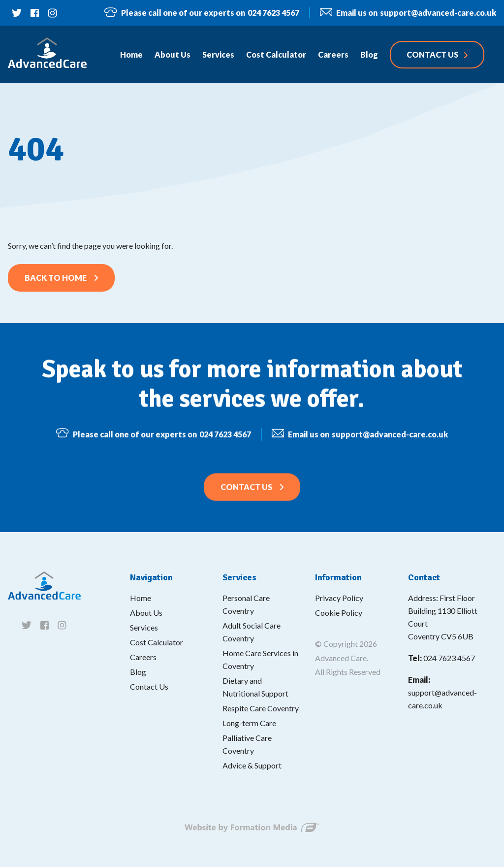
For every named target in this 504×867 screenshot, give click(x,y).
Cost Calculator (157, 642)
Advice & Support (252, 765)
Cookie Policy (339, 613)
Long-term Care (249, 723)
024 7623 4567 (202, 13)
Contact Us (246, 493)
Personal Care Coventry (246, 604)
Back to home (56, 278)
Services (144, 627)
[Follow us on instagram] (52, 13)
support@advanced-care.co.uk (408, 13)
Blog (138, 672)
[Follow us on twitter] (17, 13)
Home (141, 598)
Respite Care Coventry (261, 708)
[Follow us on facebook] (34, 13)
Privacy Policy (339, 598)
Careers (143, 657)
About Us (146, 613)
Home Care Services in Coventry (260, 659)
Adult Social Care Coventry (252, 632)
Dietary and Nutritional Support (255, 687)
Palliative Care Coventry (247, 744)
